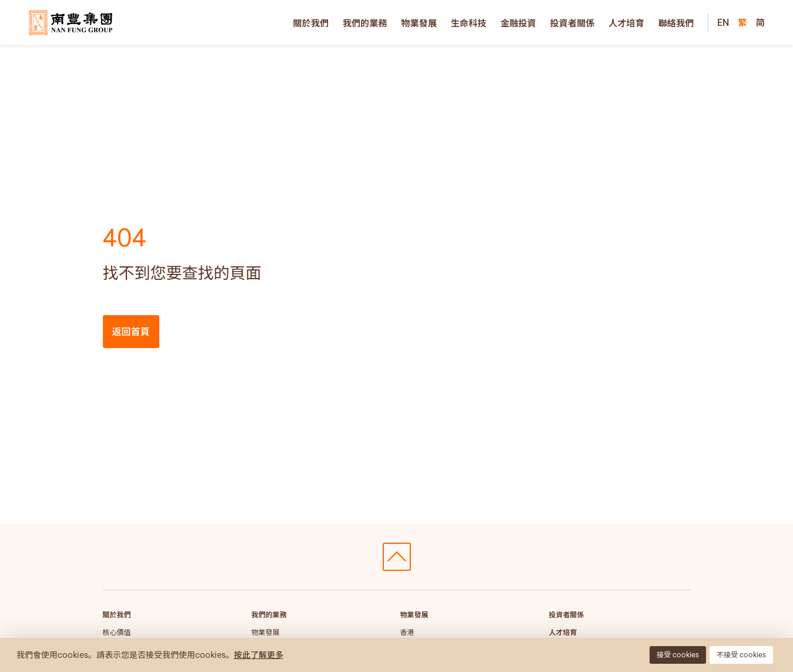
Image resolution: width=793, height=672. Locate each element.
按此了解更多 (259, 655)
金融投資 (518, 23)
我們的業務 (365, 23)
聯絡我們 (676, 23)
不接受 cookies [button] (741, 655)
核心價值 (117, 632)
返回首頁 (131, 332)
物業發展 (419, 23)
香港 (407, 632)
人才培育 (626, 23)
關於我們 (311, 23)
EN (723, 22)
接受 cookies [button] (678, 655)
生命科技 (469, 23)
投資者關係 (573, 23)
